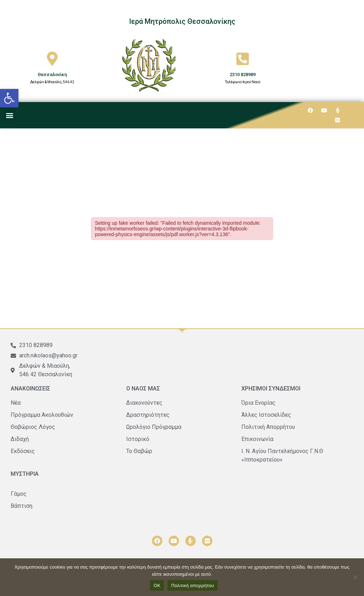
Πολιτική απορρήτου (192, 586)
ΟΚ (157, 586)
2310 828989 (243, 74)
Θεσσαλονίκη (52, 74)
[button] (9, 98)
